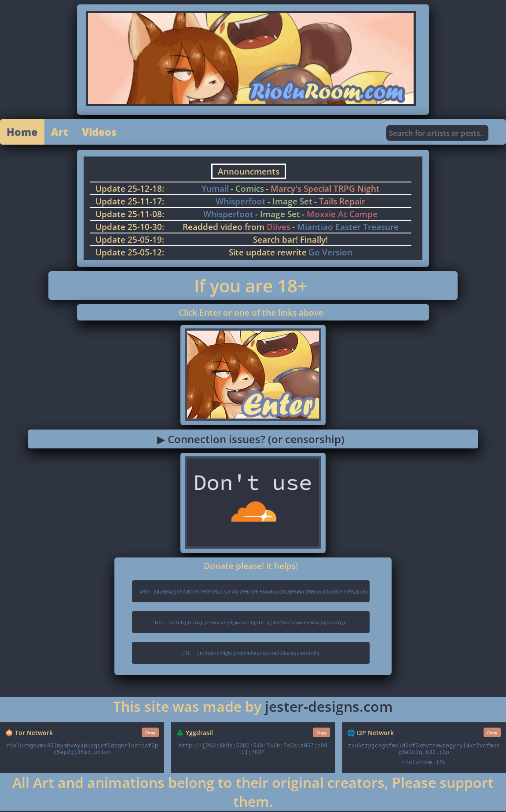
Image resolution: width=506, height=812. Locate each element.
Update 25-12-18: (130, 190)
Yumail (215, 190)
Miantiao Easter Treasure (348, 228)
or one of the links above (273, 314)
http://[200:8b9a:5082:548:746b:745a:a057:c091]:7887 (253, 750)
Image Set (292, 202)
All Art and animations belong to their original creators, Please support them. (253, 793)
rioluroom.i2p (424, 764)
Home (23, 133)
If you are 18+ (251, 287)
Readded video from (225, 228)
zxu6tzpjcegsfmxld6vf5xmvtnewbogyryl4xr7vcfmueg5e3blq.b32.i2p (424, 750)
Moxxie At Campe (342, 215)
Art (61, 133)
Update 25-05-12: (130, 253)
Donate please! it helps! (251, 567)
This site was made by (189, 708)
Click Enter (200, 314)
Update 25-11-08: (130, 215)
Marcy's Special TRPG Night (325, 190)
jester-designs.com (329, 708)
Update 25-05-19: (130, 241)
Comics (250, 190)
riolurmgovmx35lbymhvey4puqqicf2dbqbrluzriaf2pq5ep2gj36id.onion (82, 750)
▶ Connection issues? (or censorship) (251, 440)
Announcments (249, 173)
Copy (150, 734)
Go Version (330, 253)
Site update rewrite (268, 253)
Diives (279, 228)
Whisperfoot (241, 202)
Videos (102, 133)
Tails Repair (342, 202)
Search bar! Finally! (290, 241)
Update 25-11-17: (130, 202)
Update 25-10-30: (130, 228)
